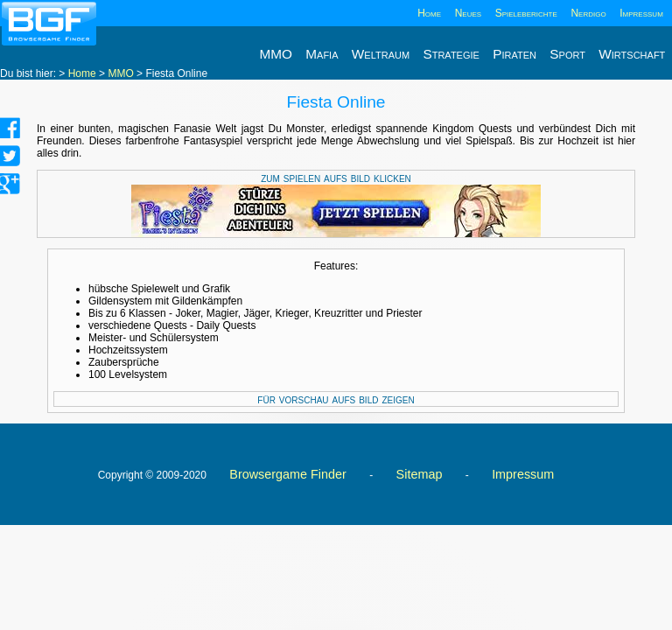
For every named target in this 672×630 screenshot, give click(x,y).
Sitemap (420, 474)
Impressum (641, 13)
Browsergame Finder (288, 474)
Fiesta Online (336, 102)
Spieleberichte (526, 13)
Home (429, 13)
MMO (120, 73)
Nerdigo (588, 13)
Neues (468, 13)
